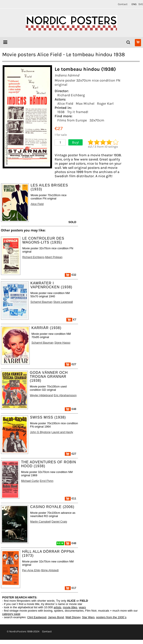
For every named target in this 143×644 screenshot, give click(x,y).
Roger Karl (105, 103)
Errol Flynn (46, 481)
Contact (123, 4)
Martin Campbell (40, 522)
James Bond (56, 617)
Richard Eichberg (71, 95)
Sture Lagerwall (63, 302)
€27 (71, 364)
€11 (71, 498)
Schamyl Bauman (41, 302)
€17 (71, 588)
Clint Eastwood (37, 617)
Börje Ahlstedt (50, 570)
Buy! (75, 142)
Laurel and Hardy (62, 432)
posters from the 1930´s (111, 617)
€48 (71, 409)
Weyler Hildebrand (41, 395)
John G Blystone (40, 432)
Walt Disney (73, 617)
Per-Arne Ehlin (31, 570)
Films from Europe (72, 120)
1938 (61, 112)
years (82, 607)
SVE (141, 4)
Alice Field (65, 103)
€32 (71, 275)
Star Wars (88, 617)
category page (11, 614)
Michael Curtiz (30, 481)
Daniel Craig (59, 522)
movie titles (70, 607)
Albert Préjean (53, 257)
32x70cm (97, 120)
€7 (71, 319)
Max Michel (85, 103)
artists (57, 607)
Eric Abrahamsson (65, 395)
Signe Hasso (62, 343)
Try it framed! (78, 112)
